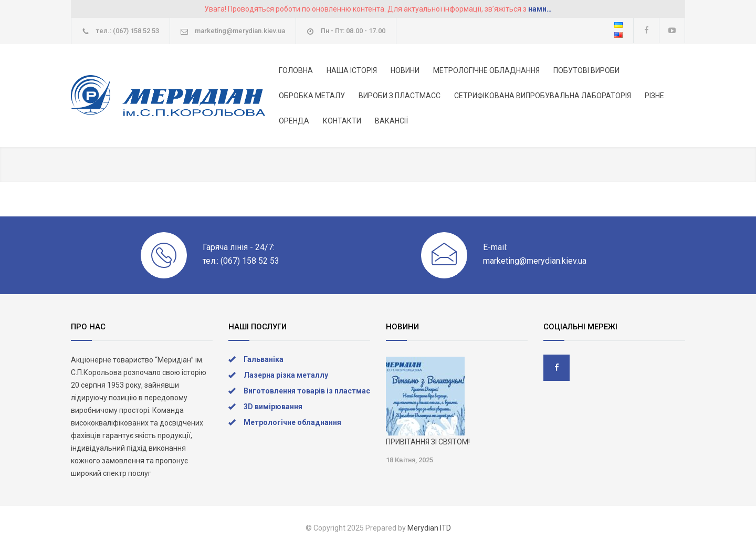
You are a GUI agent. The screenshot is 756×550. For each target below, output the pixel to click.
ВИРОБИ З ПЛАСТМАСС (400, 96)
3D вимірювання (273, 407)
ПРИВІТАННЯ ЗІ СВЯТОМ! (428, 442)
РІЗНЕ (654, 96)
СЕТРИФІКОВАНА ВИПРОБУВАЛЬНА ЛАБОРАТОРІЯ (543, 96)
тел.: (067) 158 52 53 (128, 31)
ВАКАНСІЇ (391, 121)
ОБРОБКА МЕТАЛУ (312, 96)
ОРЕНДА (294, 121)
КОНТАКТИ (342, 121)
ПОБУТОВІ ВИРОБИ (586, 70)
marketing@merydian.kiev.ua (240, 31)
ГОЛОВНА (296, 70)
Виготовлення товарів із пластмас (307, 391)
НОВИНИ (405, 70)
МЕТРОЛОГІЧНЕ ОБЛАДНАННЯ (486, 70)
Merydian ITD (429, 528)
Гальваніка (264, 359)
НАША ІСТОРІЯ (352, 70)
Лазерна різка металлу (286, 375)
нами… (540, 9)
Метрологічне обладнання (292, 422)
